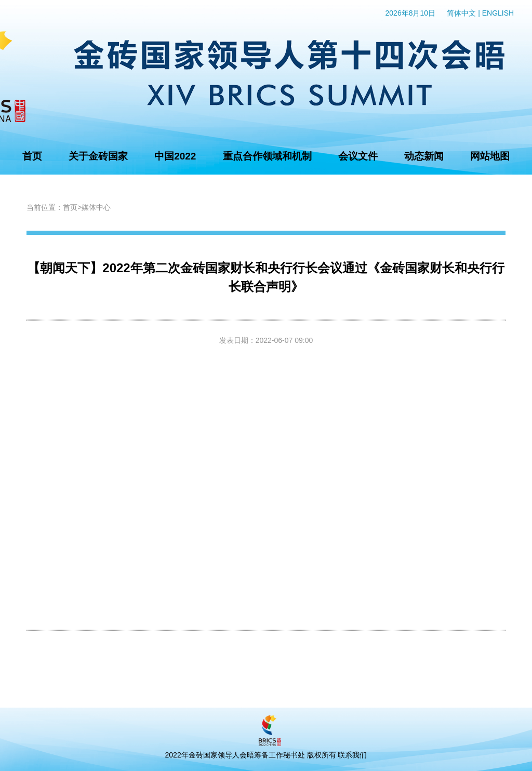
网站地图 (490, 156)
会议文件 (358, 156)
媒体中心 (96, 207)
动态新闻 (424, 156)
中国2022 (175, 156)
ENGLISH (498, 13)
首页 (32, 156)
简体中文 (461, 13)
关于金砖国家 (98, 156)
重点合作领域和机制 (267, 156)
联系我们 (352, 755)
